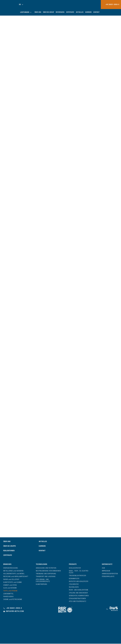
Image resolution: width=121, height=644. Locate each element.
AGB (103, 568)
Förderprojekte (108, 577)
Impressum (106, 571)
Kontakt (96, 12)
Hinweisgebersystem (110, 574)
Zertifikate (70, 12)
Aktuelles (80, 12)
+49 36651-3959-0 (13, 609)
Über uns (38, 12)
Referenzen (60, 12)
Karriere (88, 12)
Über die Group (48, 12)
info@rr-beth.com (14, 612)
